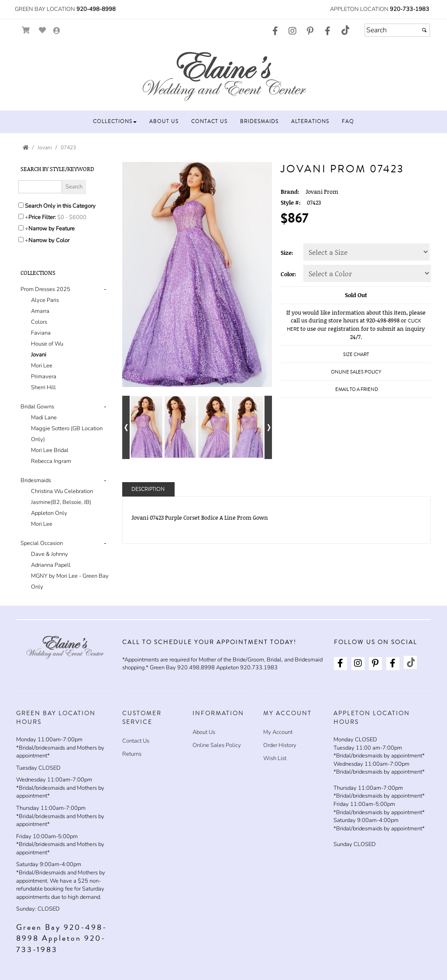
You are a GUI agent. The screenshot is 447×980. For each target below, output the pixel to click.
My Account (278, 732)
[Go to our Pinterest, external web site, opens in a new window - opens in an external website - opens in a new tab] (310, 31)
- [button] (105, 289)
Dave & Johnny (50, 554)
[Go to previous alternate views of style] (126, 427)
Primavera (44, 377)
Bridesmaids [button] (36, 480)
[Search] (397, 30)
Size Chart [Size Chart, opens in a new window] (356, 355)
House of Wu (47, 344)
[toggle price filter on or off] (21, 216)
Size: (287, 253)
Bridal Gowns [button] (37, 407)
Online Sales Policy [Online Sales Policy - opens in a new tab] (356, 372)
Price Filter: (42, 217)
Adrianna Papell (51, 565)
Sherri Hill (43, 387)
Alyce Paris (45, 300)
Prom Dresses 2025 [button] (45, 289)
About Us (204, 732)
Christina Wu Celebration (62, 491)
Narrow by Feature (52, 229)
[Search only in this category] (21, 205)
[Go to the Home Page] (26, 147)
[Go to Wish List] (43, 30)
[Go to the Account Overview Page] (57, 31)
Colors (39, 322)
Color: (289, 274)
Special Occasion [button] (42, 543)
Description (148, 489)
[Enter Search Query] (40, 187)
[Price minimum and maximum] (75, 217)
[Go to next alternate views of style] (268, 427)
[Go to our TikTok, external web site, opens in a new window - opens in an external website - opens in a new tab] (345, 30)
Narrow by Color (49, 240)
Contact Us (136, 741)
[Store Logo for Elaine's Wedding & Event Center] (223, 75)
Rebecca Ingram (51, 461)
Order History (280, 745)
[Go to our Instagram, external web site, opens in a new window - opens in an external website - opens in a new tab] (292, 31)
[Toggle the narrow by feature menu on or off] (21, 228)
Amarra (40, 311)
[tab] (65, 339)
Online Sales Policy (217, 745)
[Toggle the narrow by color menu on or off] (21, 240)
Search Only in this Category (60, 206)
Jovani (39, 355)
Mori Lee (42, 366)
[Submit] (424, 30)
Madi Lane (44, 418)
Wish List (275, 758)
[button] (115, 122)
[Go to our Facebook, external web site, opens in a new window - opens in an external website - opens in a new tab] (275, 31)
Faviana (41, 333)
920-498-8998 (96, 9)
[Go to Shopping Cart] (26, 30)
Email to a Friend (357, 389)
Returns (132, 754)
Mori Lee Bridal (50, 450)
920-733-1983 (409, 9)
